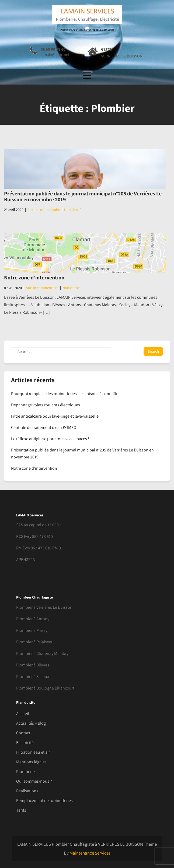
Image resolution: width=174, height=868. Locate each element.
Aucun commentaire (44, 210)
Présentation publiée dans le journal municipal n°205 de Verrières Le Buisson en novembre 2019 (83, 196)
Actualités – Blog (31, 723)
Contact (23, 733)
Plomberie (25, 772)
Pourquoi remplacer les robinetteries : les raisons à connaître (65, 394)
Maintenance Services (90, 853)
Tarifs (21, 810)
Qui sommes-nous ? (34, 781)
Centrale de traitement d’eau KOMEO (44, 427)
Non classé (73, 210)
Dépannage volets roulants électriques (46, 405)
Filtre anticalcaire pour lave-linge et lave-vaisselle (55, 416)
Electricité (25, 743)
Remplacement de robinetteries (44, 800)
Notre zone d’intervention (34, 278)
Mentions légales (31, 762)
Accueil (23, 714)
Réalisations (27, 791)
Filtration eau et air (33, 752)
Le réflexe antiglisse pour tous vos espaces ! (50, 439)
